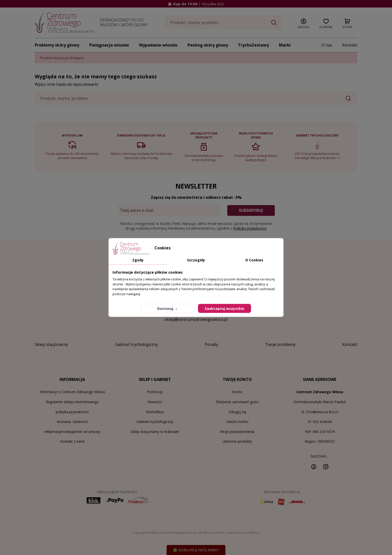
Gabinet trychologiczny (155, 422)
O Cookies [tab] (254, 260)
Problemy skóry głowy (57, 45)
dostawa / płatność (72, 422)
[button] (303, 23)
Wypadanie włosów (158, 45)
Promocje (155, 392)
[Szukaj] (224, 23)
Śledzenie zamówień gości (237, 402)
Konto (237, 392)
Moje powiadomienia (237, 432)
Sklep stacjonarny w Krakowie (155, 432)
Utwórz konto (237, 422)
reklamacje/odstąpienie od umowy (72, 432)
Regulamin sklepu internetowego (72, 402)
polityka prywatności (72, 412)
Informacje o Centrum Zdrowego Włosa (72, 392)
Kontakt (350, 45)
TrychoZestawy (253, 45)
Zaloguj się (237, 412)
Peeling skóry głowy (208, 45)
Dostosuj (168, 309)
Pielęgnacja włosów (109, 45)
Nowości (155, 402)
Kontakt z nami (72, 441)
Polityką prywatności (250, 228)
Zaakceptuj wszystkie (224, 309)
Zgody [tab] (138, 260)
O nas (327, 45)
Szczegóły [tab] (196, 260)
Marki (285, 45)
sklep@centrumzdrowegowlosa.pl (196, 319)
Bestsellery (155, 412)
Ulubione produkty (237, 441)
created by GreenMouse (243, 533)
